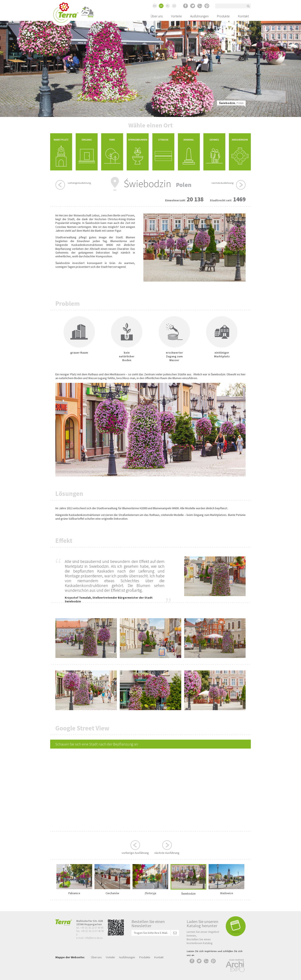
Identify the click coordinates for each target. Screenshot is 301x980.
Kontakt (243, 16)
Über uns (157, 16)
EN (155, 6)
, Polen (231, 103)
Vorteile (176, 16)
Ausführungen (199, 16)
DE (161, 6)
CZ (174, 6)
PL (168, 6)
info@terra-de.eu (94, 938)
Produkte (223, 16)
